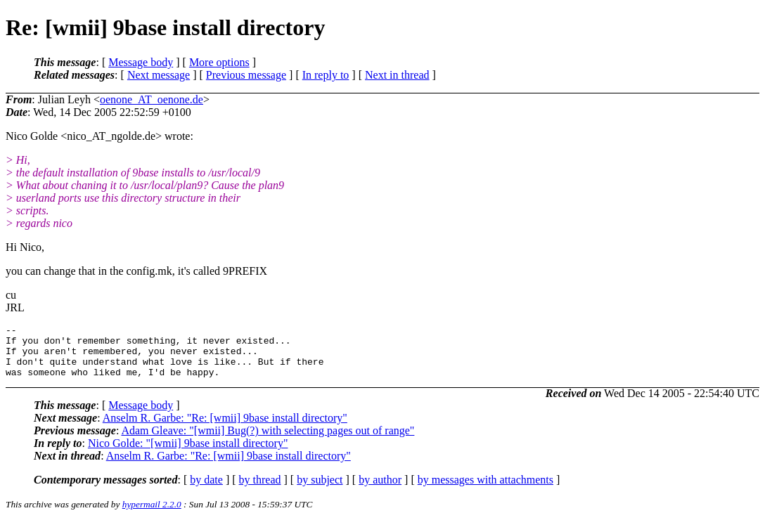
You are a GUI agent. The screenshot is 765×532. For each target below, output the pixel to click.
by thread (260, 490)
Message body (141, 62)
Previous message (246, 75)
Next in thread (397, 75)
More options (219, 62)
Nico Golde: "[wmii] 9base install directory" (188, 454)
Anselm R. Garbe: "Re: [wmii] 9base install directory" (225, 428)
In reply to (326, 75)
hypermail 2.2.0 (152, 515)
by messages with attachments (486, 490)
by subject (320, 490)
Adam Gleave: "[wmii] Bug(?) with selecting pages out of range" (268, 441)
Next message (159, 75)
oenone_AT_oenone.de (152, 99)
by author (380, 490)
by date (206, 490)
